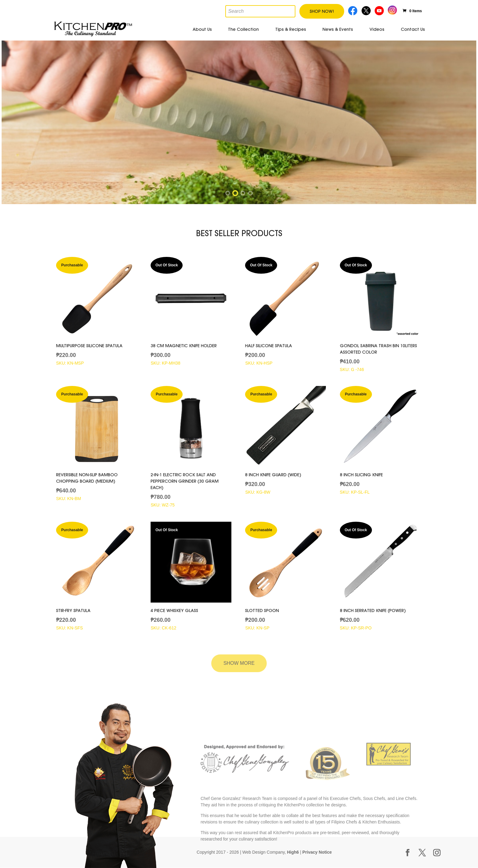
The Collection (243, 29)
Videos (377, 29)
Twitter (367, 10)
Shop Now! (322, 11)
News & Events (338, 29)
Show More (239, 663)
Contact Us (413, 29)
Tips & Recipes (291, 29)
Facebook (353, 10)
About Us (202, 29)
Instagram (392, 9)
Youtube (380, 10)
